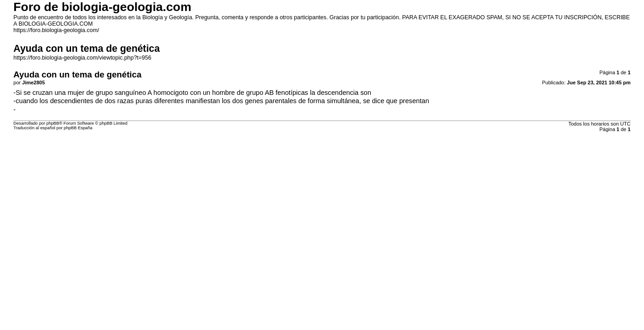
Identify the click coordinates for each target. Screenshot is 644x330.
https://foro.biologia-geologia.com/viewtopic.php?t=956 (82, 58)
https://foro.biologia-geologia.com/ (56, 30)
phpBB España (78, 128)
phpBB (53, 123)
